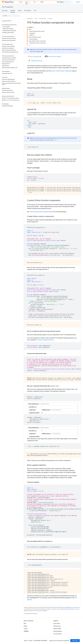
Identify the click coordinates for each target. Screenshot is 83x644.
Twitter (26, 629)
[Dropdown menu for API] (37, 2)
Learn (36, 19)
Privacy (30, 641)
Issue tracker (57, 623)
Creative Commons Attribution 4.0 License (68, 607)
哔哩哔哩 (26, 631)
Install (21, 2)
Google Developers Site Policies (67, 609)
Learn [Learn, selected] (27, 2)
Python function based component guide (41, 212)
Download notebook (35, 61)
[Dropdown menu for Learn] (30, 2)
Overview (5, 10)
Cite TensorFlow (58, 634)
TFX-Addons (28, 10)
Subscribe (75, 641)
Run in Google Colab (35, 56)
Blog (25, 623)
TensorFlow (30, 19)
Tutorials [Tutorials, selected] (13, 10)
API (34, 2)
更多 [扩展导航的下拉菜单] (42, 2)
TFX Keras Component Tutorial (45, 340)
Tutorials (50, 19)
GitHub (78, 2)
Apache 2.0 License (46, 609)
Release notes (57, 626)
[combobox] (64, 2)
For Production (7, 7)
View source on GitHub (53, 56)
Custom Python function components (61, 71)
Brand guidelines (58, 631)
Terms (25, 641)
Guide (20, 10)
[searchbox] (11, 16)
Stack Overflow (57, 629)
